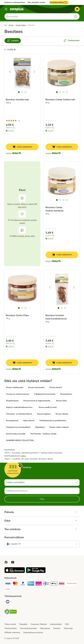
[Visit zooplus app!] (15, 572)
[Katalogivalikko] (6, 9)
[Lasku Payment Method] (8, 589)
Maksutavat (45, 628)
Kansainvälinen (14, 537)
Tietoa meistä (10, 624)
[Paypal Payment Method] (23, 584)
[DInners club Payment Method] (46, 584)
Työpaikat (23, 624)
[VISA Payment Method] (8, 584)
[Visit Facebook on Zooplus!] (6, 562)
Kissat (11, 25)
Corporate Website (39, 624)
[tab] (19, 92)
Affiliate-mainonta (12, 632)
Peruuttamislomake (28, 628)
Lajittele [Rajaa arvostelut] (13, 41)
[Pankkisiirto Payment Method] (72, 583)
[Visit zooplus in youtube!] (13, 562)
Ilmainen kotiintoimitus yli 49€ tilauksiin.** (23, 2)
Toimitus (57, 628)
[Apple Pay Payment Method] (54, 584)
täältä (24, 456)
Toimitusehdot (11, 628)
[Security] (11, 612)
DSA (67, 624)
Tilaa (42, 499)
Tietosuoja (68, 628)
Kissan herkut (21, 25)
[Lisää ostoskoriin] (22, 147)
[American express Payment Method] (31, 584)
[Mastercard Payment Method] (15, 584)
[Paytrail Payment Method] (39, 584)
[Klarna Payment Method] (62, 584)
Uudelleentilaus (59, 2)
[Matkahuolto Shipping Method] (8, 602)
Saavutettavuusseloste (33, 632)
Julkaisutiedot (56, 624)
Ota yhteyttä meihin (36, 2)
